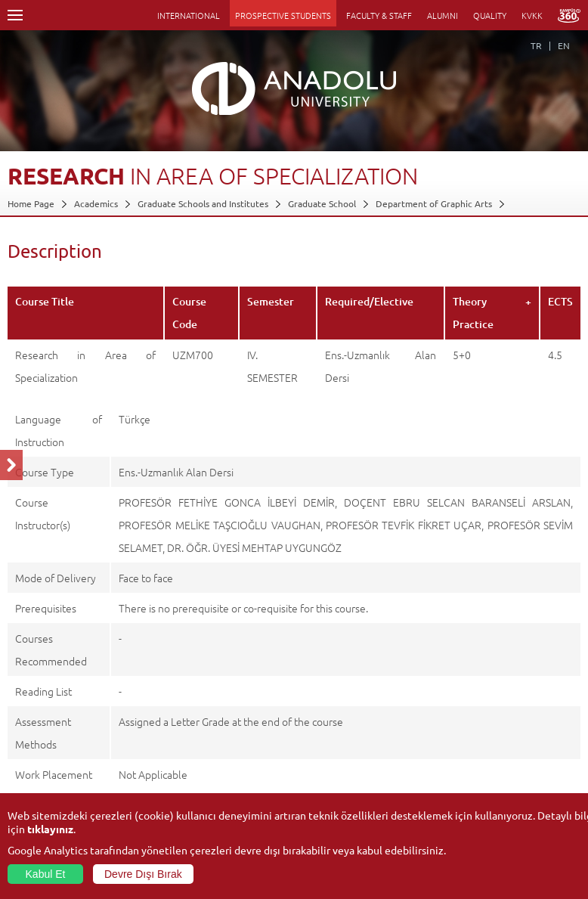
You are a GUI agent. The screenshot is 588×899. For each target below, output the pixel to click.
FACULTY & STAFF (379, 15)
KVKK (532, 15)
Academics (96, 203)
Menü (15, 15)
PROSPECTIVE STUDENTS (283, 15)
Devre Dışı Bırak (143, 874)
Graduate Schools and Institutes (203, 203)
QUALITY (490, 15)
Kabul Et (46, 874)
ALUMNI (443, 15)
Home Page (31, 203)
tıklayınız (50, 829)
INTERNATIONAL (189, 15)
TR (536, 45)
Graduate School (322, 203)
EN (564, 45)
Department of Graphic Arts (434, 203)
